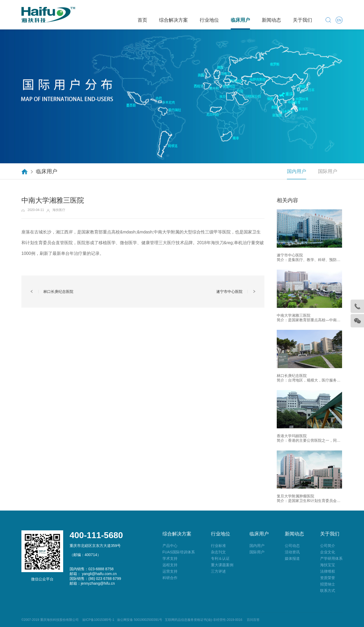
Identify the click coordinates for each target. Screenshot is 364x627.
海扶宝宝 (328, 565)
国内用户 (297, 171)
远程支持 (170, 565)
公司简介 (328, 546)
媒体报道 (292, 558)
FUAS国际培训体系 (179, 552)
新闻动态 (271, 20)
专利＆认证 (220, 558)
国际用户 (328, 171)
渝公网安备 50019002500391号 (140, 620)
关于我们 (302, 20)
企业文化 (328, 552)
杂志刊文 (218, 552)
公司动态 (292, 546)
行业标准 (218, 546)
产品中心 (170, 546)
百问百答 (253, 620)
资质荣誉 (328, 578)
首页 (142, 20)
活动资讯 (292, 552)
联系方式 (328, 591)
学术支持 (170, 558)
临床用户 (240, 20)
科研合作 (170, 578)
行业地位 (209, 20)
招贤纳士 (328, 584)
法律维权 (328, 571)
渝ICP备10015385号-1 (97, 620)
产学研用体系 (331, 558)
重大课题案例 (222, 565)
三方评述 (218, 571)
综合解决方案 (173, 20)
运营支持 (170, 571)
